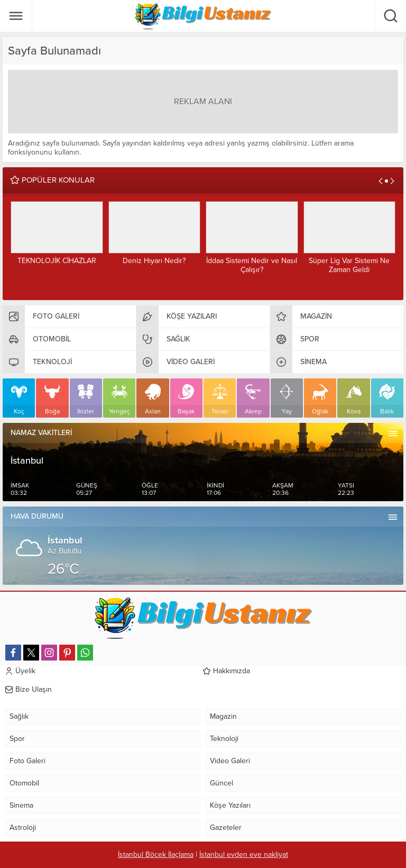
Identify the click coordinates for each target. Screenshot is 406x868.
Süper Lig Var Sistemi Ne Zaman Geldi (349, 265)
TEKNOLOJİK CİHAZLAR (57, 261)
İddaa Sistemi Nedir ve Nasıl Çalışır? (252, 265)
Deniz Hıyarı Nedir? (154, 261)
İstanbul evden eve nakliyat (244, 855)
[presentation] (381, 181)
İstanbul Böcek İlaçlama (156, 855)
